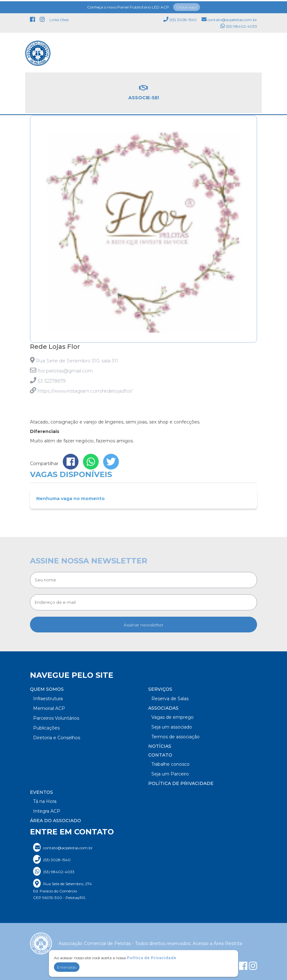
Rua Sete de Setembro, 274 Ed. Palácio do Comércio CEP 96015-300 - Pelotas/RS (62, 889)
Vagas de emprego (173, 717)
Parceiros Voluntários (56, 718)
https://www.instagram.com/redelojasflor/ (85, 391)
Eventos (41, 792)
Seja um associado (172, 727)
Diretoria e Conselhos (57, 738)
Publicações (46, 728)
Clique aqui (187, 6)
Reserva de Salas (170, 699)
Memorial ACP (49, 708)
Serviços (160, 689)
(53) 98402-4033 (239, 25)
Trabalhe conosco (170, 764)
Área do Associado (56, 821)
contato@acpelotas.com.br (229, 18)
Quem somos (47, 689)
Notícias (160, 746)
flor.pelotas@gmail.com (65, 371)
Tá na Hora (45, 801)
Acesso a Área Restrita (217, 943)
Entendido (67, 967)
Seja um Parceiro (170, 774)
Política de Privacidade (181, 783)
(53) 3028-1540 (180, 18)
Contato (160, 755)
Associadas (163, 708)
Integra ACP (47, 811)
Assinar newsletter (143, 625)
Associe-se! (143, 91)
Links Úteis (59, 18)
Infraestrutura (48, 699)
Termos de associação (176, 737)
